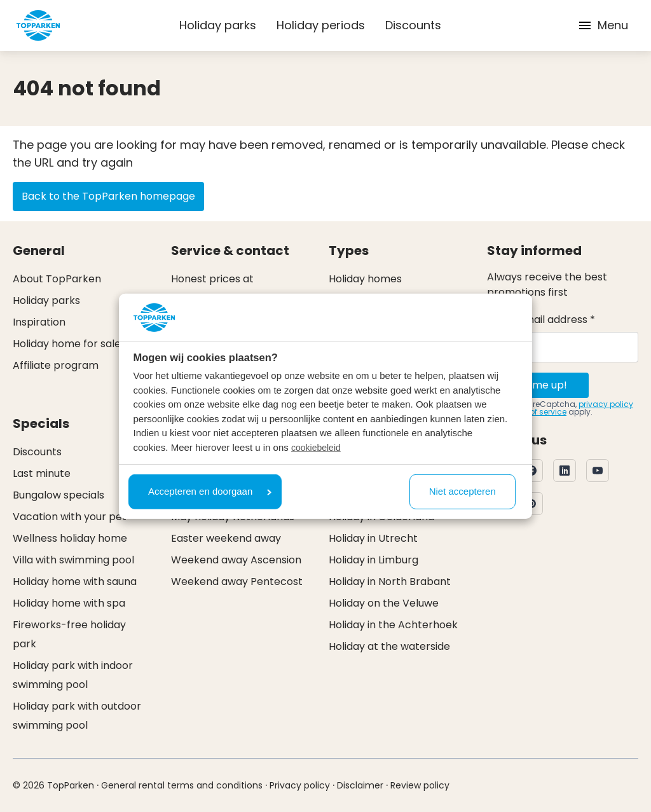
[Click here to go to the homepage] (38, 25)
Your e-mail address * (541, 320)
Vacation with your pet (70, 517)
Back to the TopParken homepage (108, 196)
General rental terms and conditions (182, 785)
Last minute (42, 473)
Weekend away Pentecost (237, 581)
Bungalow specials (58, 495)
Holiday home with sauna (75, 581)
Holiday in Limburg (373, 560)
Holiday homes (365, 279)
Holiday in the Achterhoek (393, 625)
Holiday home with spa (69, 603)
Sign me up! (538, 385)
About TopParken (57, 279)
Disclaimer (360, 785)
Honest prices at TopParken (212, 288)
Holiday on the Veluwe (384, 603)
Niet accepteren (463, 491)
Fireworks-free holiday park (69, 634)
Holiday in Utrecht (373, 538)
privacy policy (606, 404)
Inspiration (39, 322)
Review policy (420, 785)
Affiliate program (56, 365)
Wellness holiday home (70, 538)
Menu (603, 25)
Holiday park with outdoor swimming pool (77, 716)
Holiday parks (218, 25)
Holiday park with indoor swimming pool (73, 675)
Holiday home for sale (67, 344)
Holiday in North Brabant (390, 581)
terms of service (536, 412)
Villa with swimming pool (73, 560)
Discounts (413, 25)
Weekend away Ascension (236, 560)
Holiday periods (321, 25)
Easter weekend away (226, 538)
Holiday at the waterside (389, 646)
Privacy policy (300, 785)
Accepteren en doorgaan (210, 491)
